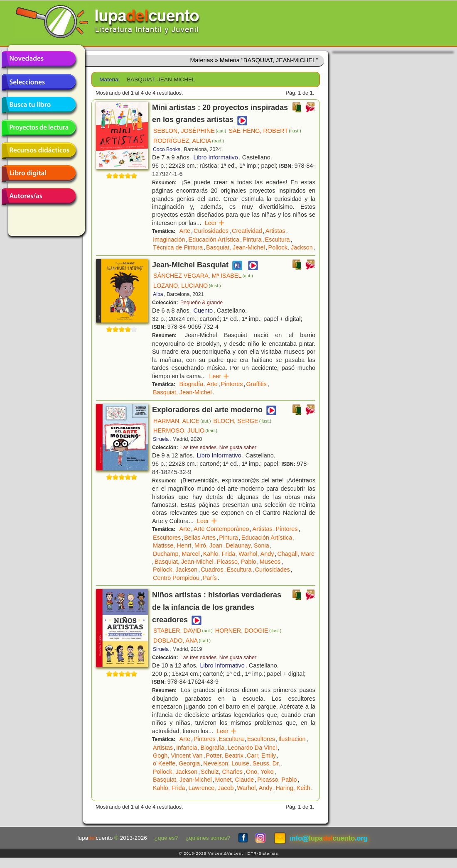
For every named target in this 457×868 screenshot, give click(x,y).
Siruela (161, 439)
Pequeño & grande (201, 303)
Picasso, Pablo (237, 562)
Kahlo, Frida (219, 554)
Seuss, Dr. (266, 763)
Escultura (278, 240)
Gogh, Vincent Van (178, 756)
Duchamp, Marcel (176, 554)
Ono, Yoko (260, 772)
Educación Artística (214, 240)
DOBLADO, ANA (182, 641)
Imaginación (169, 240)
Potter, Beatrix (224, 756)
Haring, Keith (293, 788)
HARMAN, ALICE (182, 421)
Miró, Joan (208, 545)
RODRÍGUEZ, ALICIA (189, 141)
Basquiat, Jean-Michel (236, 247)
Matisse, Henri (172, 545)
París (210, 578)
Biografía (192, 384)
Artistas (275, 231)
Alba (158, 294)
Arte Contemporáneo (221, 529)
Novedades (39, 59)
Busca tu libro (39, 105)
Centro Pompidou (176, 578)
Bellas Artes (200, 538)
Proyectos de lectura (39, 128)
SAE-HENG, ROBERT (265, 131)
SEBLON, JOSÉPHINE (190, 131)
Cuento (203, 311)
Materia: (109, 79)
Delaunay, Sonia (247, 545)
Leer (215, 223)
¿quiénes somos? (208, 838)
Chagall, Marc (296, 554)
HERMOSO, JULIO (185, 430)
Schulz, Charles (222, 772)
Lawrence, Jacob (211, 788)
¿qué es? (166, 838)
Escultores (167, 538)
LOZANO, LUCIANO (187, 286)
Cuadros (212, 570)
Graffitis (256, 384)
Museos (270, 562)
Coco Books (167, 149)
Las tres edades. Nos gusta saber (218, 447)
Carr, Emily (261, 756)
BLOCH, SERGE (243, 421)
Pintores (232, 384)
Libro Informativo (216, 157)
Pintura (252, 240)
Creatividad (247, 231)
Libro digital (39, 174)
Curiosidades (211, 231)
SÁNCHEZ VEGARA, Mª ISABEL (203, 276)
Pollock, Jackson (291, 247)
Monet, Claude (235, 780)
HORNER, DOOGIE (248, 631)
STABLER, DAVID (183, 631)
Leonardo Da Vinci (252, 748)
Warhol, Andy (256, 554)
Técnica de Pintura (178, 247)
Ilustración (292, 739)
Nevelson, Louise (226, 763)
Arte (185, 231)
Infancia (187, 748)
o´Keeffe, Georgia (176, 763)
